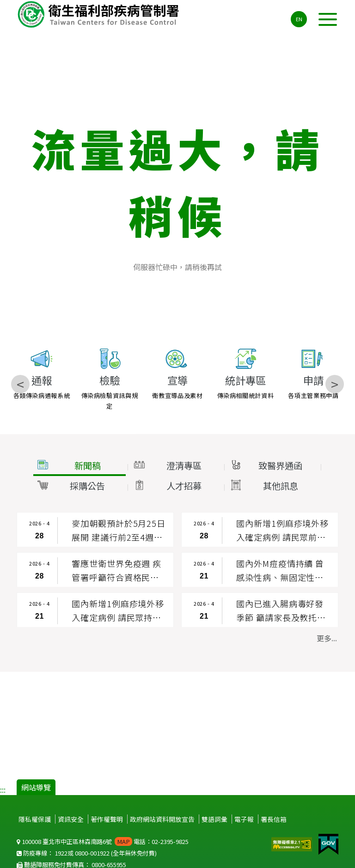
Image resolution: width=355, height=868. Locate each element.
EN (299, 19)
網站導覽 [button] (36, 787)
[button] (80, 466)
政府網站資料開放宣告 (162, 819)
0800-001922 (92, 853)
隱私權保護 (35, 819)
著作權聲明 (107, 819)
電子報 (244, 819)
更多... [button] (327, 638)
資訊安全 (71, 819)
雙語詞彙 (214, 819)
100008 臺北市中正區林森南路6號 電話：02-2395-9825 (103, 841)
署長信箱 (274, 819)
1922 (61, 853)
